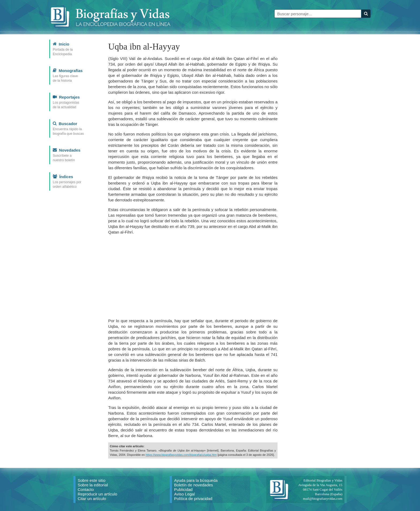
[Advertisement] (193, 276)
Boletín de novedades (194, 485)
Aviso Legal (184, 494)
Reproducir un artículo (97, 494)
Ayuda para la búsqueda (196, 480)
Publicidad (183, 489)
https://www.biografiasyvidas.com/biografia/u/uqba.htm (181, 455)
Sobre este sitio (91, 480)
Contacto (86, 489)
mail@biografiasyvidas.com (323, 499)
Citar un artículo (92, 499)
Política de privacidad (193, 499)
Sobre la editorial (93, 485)
